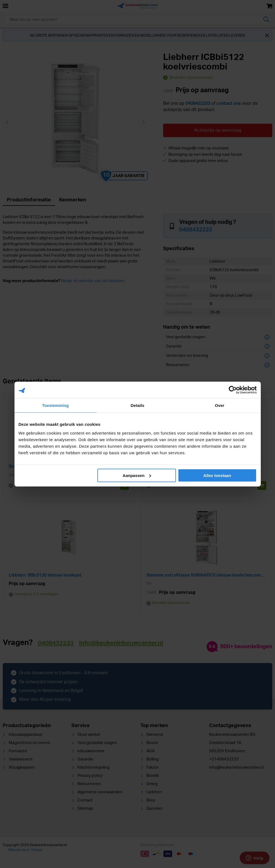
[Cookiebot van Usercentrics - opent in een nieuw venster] (233, 390)
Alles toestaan (217, 475)
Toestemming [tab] (56, 405)
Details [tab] (138, 405)
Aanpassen (137, 475)
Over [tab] (220, 405)
